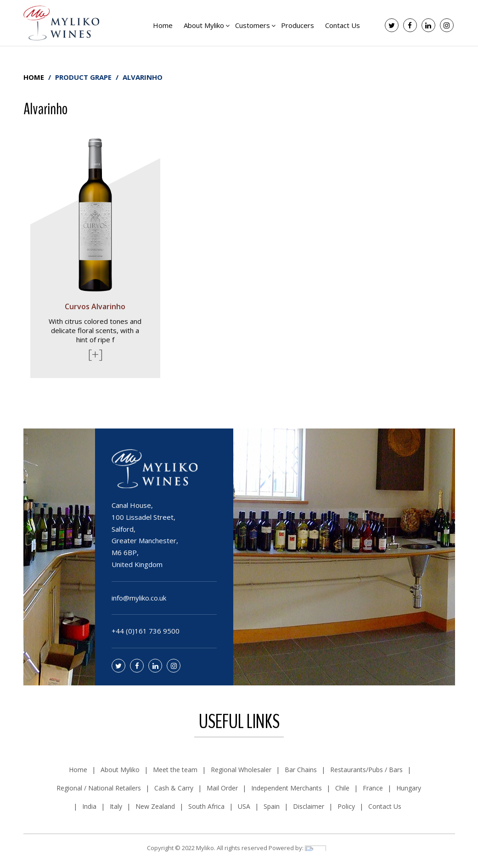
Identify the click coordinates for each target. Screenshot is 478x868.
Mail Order (222, 788)
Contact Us (343, 25)
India (89, 806)
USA (244, 806)
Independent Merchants (287, 788)
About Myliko (204, 25)
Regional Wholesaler (241, 770)
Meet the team (175, 770)
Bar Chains (301, 770)
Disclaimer (309, 806)
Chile (342, 788)
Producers (298, 25)
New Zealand (155, 806)
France (373, 788)
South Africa (206, 806)
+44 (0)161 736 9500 (146, 631)
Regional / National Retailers (99, 788)
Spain (272, 806)
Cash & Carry (174, 788)
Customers (253, 25)
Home (163, 25)
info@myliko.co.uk (139, 598)
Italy (116, 806)
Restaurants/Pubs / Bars (366, 770)
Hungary (409, 788)
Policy (346, 806)
